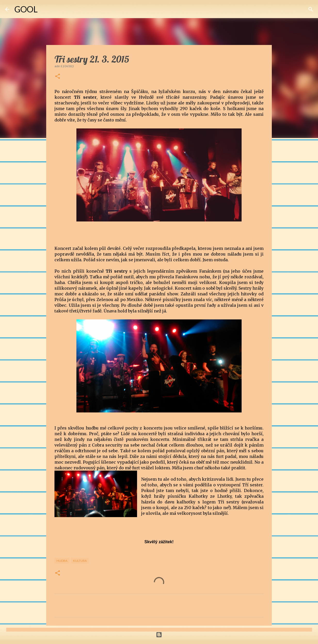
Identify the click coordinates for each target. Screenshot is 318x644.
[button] (58, 77)
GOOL (26, 9)
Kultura (80, 561)
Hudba (62, 561)
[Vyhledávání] (45, 9)
